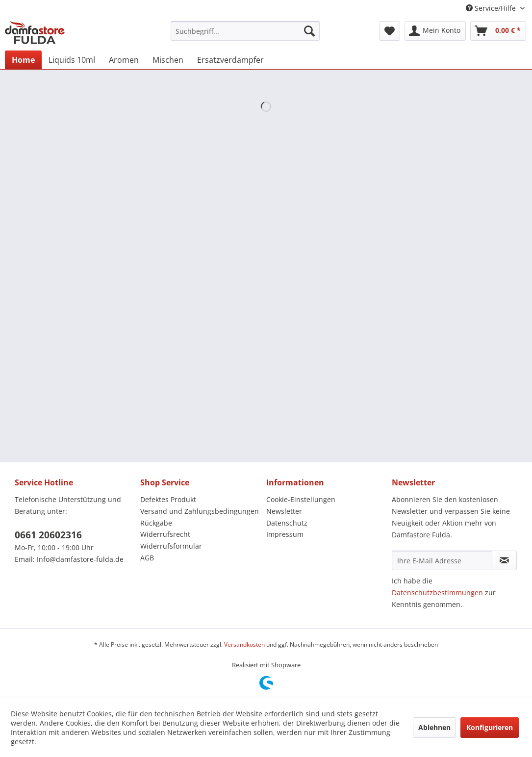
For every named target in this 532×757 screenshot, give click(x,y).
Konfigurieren (490, 727)
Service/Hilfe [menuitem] (492, 8)
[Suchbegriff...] (245, 31)
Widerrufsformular (171, 546)
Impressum (285, 534)
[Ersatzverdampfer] (230, 60)
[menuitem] (245, 31)
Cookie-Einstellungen (301, 499)
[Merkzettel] (390, 31)
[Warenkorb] (498, 31)
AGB (147, 558)
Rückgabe (156, 523)
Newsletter (284, 511)
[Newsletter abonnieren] (504, 560)
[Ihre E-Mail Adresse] (442, 560)
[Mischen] (168, 60)
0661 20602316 (48, 535)
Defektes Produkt (168, 499)
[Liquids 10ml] (72, 60)
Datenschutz (287, 523)
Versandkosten (244, 644)
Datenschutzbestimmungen (437, 593)
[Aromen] (124, 60)
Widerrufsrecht (165, 534)
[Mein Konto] (435, 31)
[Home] (23, 60)
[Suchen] (309, 31)
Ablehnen (434, 727)
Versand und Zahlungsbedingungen (200, 511)
